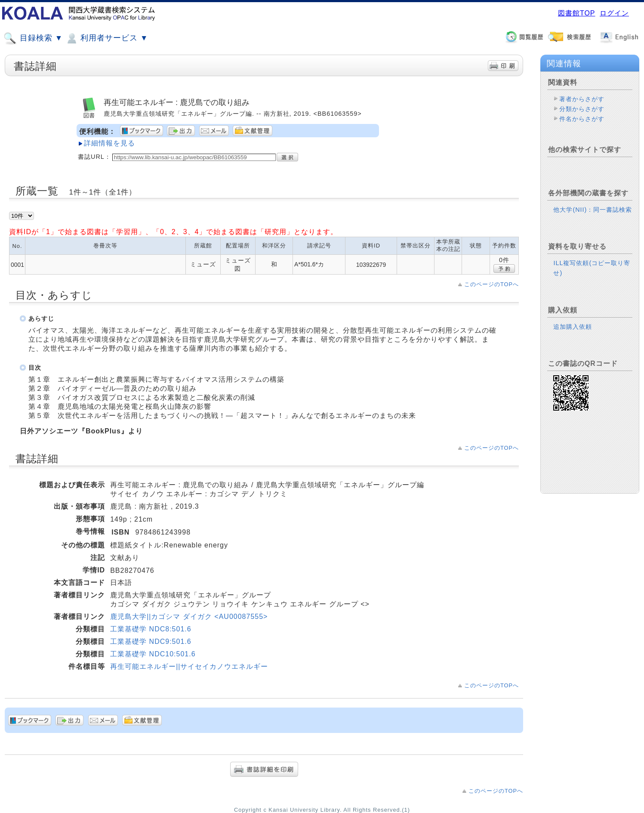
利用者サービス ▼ (106, 38)
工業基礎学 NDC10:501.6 (153, 654)
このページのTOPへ (491, 284)
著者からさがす (582, 99)
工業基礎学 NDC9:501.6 (151, 641)
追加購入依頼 (573, 327)
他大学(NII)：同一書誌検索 (593, 210)
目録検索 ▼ (33, 38)
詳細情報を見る (109, 143)
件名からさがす (582, 119)
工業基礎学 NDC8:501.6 (151, 629)
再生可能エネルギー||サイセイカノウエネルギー (189, 666)
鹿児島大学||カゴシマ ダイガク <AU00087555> (189, 617)
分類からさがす (582, 109)
